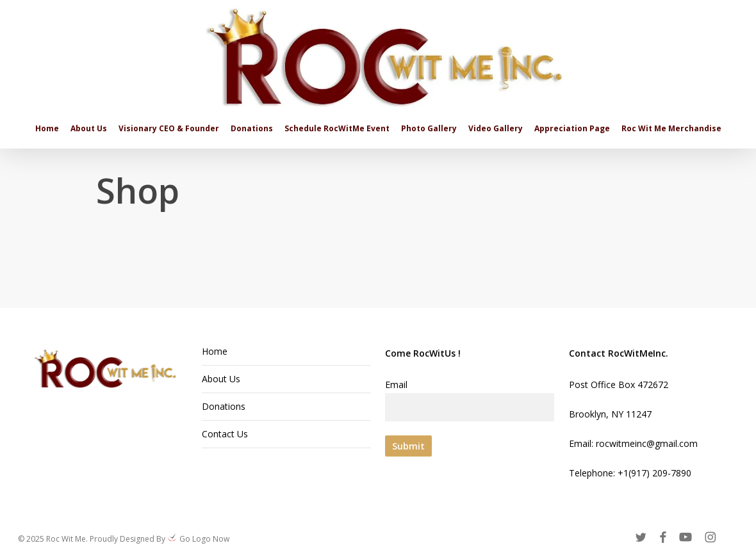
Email (470, 400)
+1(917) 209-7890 (654, 473)
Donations (224, 406)
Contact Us (225, 434)
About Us (221, 379)
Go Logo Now (203, 539)
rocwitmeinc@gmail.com (647, 443)
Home (215, 351)
